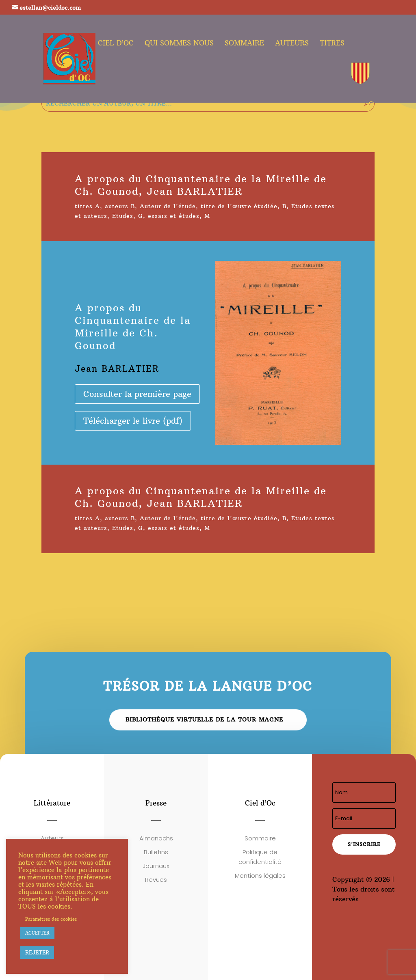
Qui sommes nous (179, 44)
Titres (332, 44)
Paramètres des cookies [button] (51, 919)
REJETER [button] (37, 952)
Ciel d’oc (116, 44)
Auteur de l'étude (168, 206)
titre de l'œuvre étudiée (239, 206)
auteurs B (120, 206)
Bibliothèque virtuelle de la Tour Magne (204, 719)
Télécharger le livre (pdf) (133, 421)
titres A (87, 206)
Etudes (123, 216)
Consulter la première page (137, 394)
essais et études (174, 216)
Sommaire (244, 44)
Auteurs (292, 44)
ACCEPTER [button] (37, 933)
